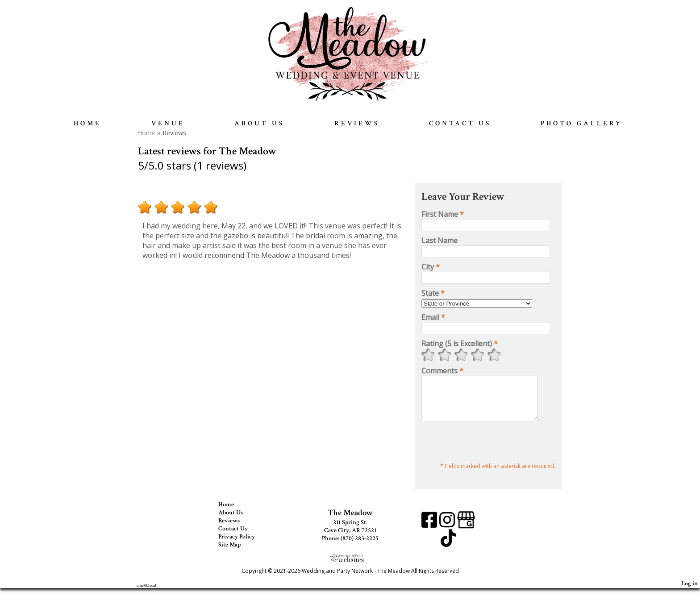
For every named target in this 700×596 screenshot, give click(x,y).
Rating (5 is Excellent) (460, 344)
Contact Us (460, 123)
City (431, 267)
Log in (690, 591)
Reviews (357, 123)
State (433, 293)
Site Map (236, 553)
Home (87, 123)
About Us (259, 123)
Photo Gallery (581, 123)
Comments (442, 371)
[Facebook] (430, 531)
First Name (443, 214)
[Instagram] (448, 531)
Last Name (440, 240)
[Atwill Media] (350, 566)
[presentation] (489, 451)
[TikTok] (448, 549)
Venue (168, 123)
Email (433, 317)
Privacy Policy (243, 545)
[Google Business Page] (466, 531)
